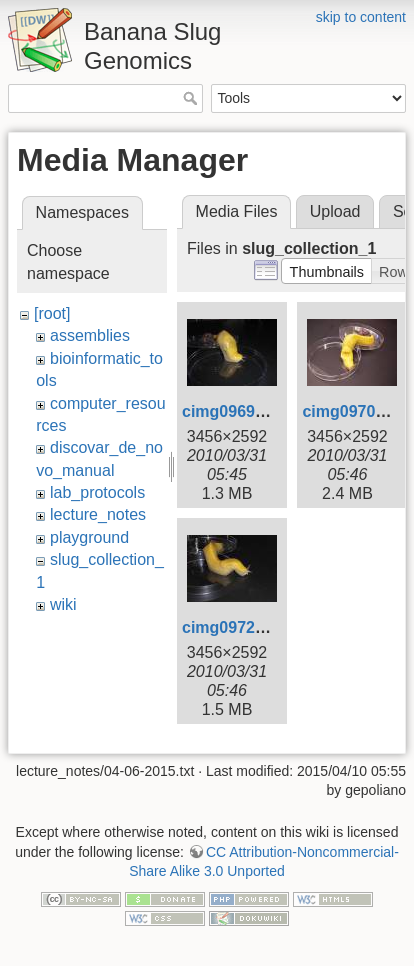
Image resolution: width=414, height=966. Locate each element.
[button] (326, 271)
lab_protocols (97, 492)
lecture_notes (98, 514)
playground (89, 537)
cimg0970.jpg (352, 411)
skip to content (361, 17)
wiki (63, 604)
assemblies (90, 335)
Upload (335, 211)
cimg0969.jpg (232, 411)
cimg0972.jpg (232, 627)
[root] (52, 313)
